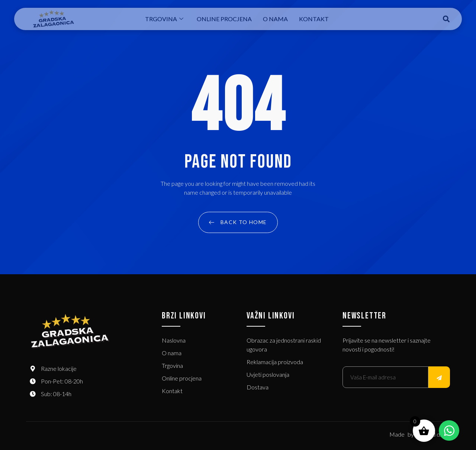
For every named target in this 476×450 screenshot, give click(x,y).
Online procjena (224, 19)
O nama (275, 19)
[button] (446, 19)
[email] (385, 377)
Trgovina (164, 19)
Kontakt (314, 19)
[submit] (439, 377)
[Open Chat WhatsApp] (449, 430)
